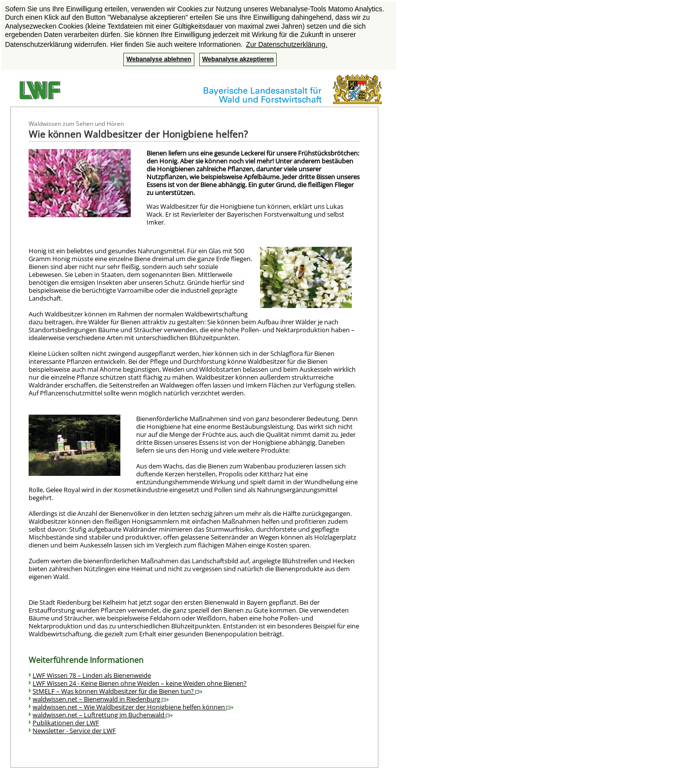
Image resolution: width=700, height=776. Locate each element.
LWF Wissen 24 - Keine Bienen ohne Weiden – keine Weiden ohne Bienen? (140, 683)
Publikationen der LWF (66, 723)
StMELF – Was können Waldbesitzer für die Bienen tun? (117, 691)
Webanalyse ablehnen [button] (159, 59)
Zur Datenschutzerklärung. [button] (287, 44)
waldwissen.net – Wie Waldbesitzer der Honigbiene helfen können (133, 707)
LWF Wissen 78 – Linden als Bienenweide (92, 675)
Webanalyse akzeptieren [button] (238, 59)
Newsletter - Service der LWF (74, 731)
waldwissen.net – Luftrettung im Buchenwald (103, 715)
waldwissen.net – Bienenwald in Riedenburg (101, 699)
